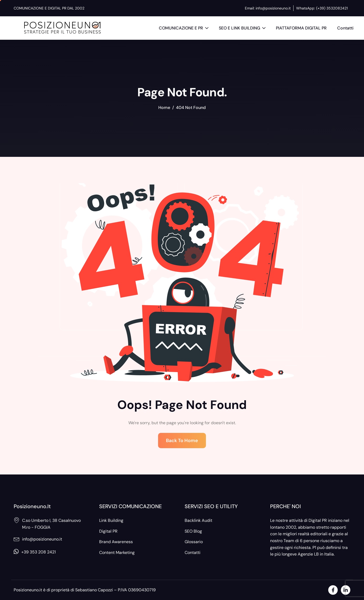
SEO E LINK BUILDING (242, 29)
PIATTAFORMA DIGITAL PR (301, 28)
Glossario (194, 542)
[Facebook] (333, 590)
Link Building (111, 520)
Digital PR (108, 531)
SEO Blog (193, 531)
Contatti (345, 28)
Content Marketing (117, 552)
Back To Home (182, 441)
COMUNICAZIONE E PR (184, 29)
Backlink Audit (198, 520)
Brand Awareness (116, 542)
